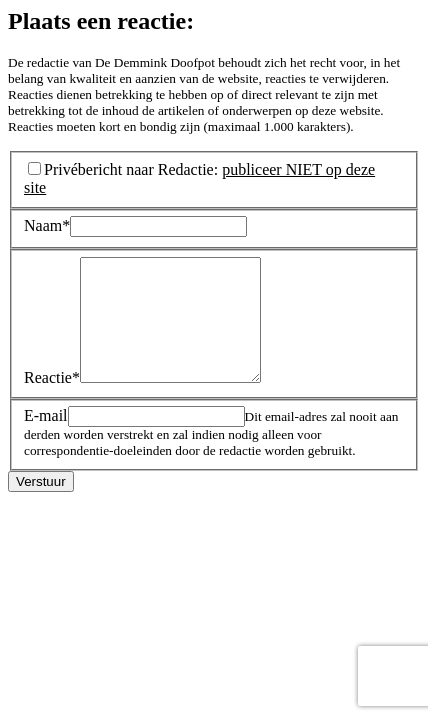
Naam (47, 225)
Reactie (52, 401)
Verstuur (41, 505)
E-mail (46, 439)
